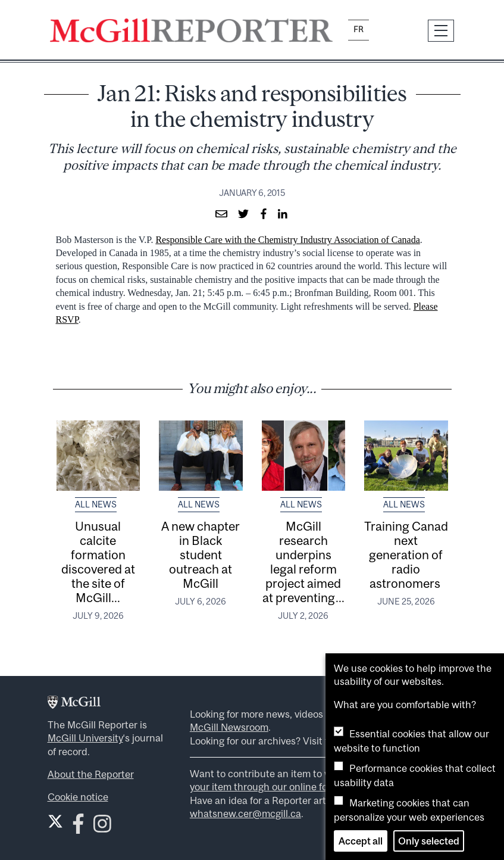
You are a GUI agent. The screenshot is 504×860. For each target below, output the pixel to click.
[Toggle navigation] (441, 31)
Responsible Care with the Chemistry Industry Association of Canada (287, 240)
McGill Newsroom (229, 727)
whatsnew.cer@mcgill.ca (245, 814)
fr (359, 29)
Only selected (429, 841)
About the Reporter (91, 774)
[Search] (398, 30)
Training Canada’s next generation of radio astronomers (414, 554)
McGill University (85, 738)
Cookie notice (78, 797)
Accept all (361, 841)
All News (96, 504)
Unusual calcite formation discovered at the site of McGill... (98, 562)
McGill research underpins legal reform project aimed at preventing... (303, 562)
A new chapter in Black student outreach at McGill (201, 554)
